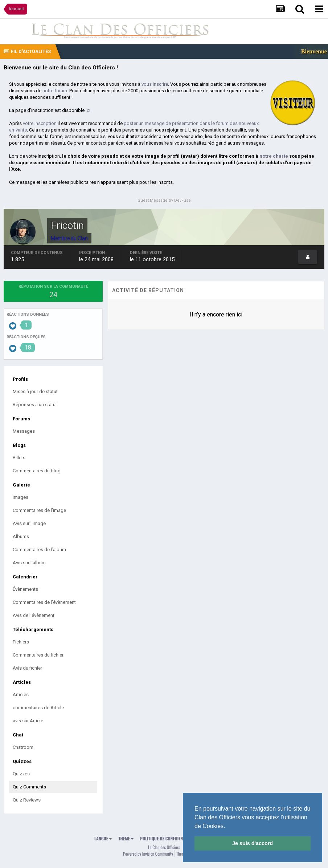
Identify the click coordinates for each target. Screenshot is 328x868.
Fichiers (21, 642)
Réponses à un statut (35, 405)
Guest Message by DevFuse (164, 200)
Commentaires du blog (37, 471)
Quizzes (21, 774)
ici (88, 110)
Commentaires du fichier (38, 655)
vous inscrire (155, 84)
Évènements (25, 589)
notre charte (274, 156)
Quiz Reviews (27, 800)
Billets (19, 458)
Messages (24, 431)
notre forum (55, 91)
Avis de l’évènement (34, 615)
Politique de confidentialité (168, 838)
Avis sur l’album (29, 563)
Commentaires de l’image (39, 510)
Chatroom (23, 747)
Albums (21, 536)
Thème (126, 838)
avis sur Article (28, 721)
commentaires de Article (38, 708)
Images (20, 497)
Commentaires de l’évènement (44, 602)
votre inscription (40, 123)
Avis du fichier (27, 668)
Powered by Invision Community (148, 854)
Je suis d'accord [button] (253, 843)
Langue (103, 838)
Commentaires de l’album (39, 550)
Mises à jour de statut (35, 391)
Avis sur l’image (29, 523)
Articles (21, 695)
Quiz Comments (29, 787)
